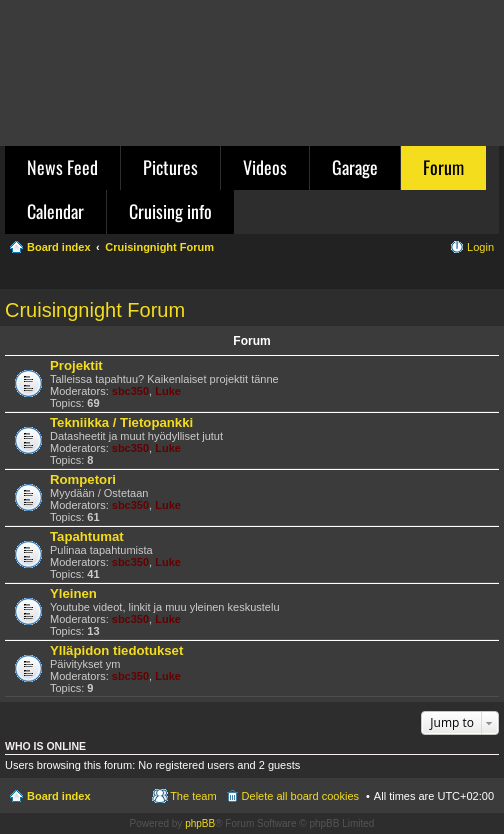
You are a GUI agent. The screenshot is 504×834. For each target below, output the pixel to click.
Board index (59, 796)
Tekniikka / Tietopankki (121, 422)
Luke (168, 391)
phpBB (200, 823)
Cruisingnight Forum (95, 310)
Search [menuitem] (486, 276)
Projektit (76, 365)
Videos (265, 167)
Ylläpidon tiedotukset (116, 650)
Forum (443, 167)
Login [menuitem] (480, 247)
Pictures (170, 167)
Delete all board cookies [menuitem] (300, 796)
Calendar (55, 211)
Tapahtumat (87, 536)
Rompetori (83, 479)
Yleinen (73, 593)
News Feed (62, 167)
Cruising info (170, 211)
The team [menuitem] (193, 796)
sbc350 (130, 391)
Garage (355, 167)
